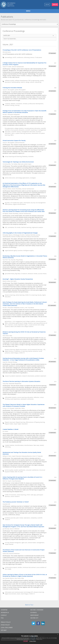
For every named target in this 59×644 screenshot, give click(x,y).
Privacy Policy (6, 622)
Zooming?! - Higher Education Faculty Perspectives (18, 279)
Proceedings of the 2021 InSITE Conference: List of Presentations (22, 50)
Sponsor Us (5, 613)
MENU (28, 11)
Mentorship (34, 615)
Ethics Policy (5, 625)
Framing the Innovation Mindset (12, 88)
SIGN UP (55, 5)
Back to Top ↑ (30, 605)
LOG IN (47, 5)
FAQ (2, 618)
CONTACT (4, 615)
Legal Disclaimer (7, 628)
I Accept (25, 641)
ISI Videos (34, 613)
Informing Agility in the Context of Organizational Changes (20, 233)
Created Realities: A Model (10, 429)
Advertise (4, 610)
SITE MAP (4, 630)
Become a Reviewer (37, 610)
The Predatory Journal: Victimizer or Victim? (16, 502)
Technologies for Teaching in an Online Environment (18, 162)
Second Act (34, 618)
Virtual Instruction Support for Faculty (14, 141)
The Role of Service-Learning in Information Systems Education (21, 382)
